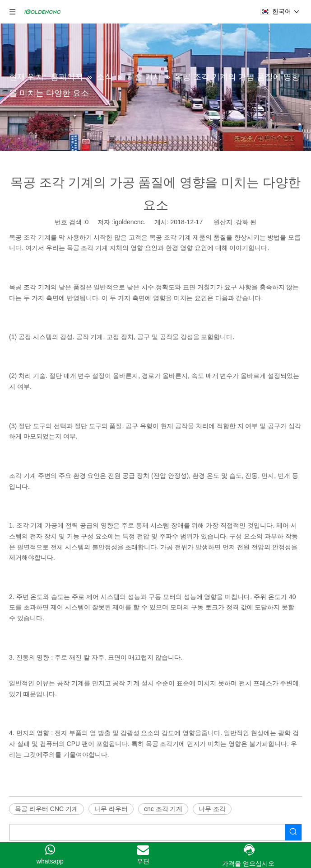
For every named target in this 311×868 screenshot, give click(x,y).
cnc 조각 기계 (163, 809)
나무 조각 (212, 809)
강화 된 (246, 222)
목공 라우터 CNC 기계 (46, 809)
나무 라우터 (111, 809)
